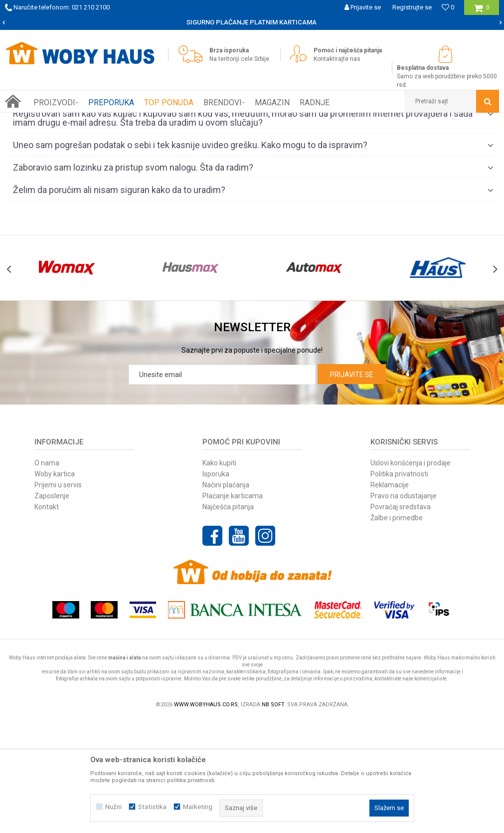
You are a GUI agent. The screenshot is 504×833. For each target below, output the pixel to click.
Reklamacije (390, 598)
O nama (47, 576)
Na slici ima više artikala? (253, 182)
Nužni (113, 807)
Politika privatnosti (399, 587)
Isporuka (216, 587)
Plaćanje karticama (233, 609)
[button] (452, 101)
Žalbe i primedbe (397, 630)
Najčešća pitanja (228, 620)
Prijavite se (352, 487)
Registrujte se (412, 7)
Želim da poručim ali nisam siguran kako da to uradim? (253, 303)
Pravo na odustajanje (404, 609)
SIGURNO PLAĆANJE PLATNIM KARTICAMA (252, 22)
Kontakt (47, 620)
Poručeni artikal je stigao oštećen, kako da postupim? (253, 205)
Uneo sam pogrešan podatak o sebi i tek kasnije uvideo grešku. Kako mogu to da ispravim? (253, 258)
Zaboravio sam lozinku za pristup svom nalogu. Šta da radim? (253, 281)
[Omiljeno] (448, 7)
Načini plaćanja (226, 598)
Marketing (198, 807)
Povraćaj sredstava (401, 620)
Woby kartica (55, 587)
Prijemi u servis (58, 598)
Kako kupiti (219, 576)
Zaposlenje (52, 609)
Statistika (152, 807)
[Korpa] (482, 11)
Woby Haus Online (30, 120)
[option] (252, 22)
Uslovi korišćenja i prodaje (411, 576)
